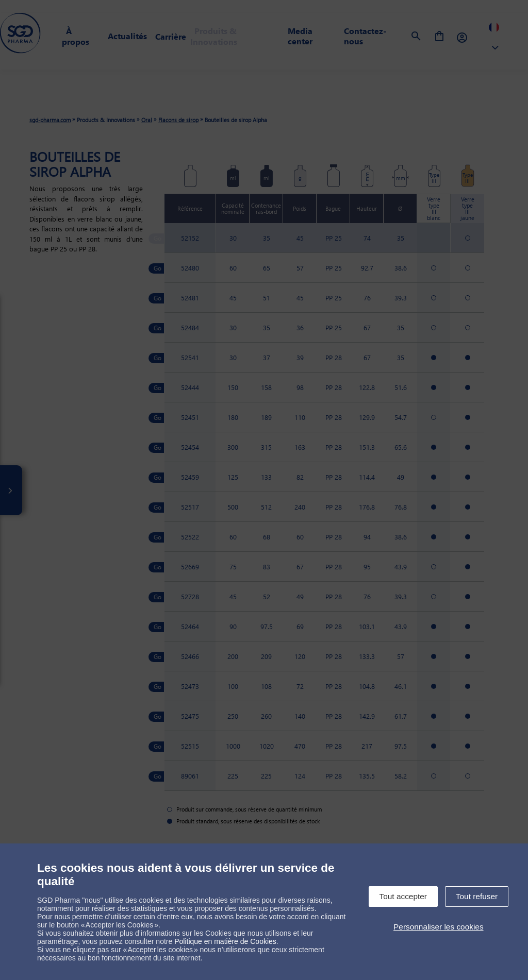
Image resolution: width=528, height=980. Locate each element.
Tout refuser (477, 896)
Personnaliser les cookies (439, 927)
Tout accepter (403, 896)
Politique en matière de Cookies (225, 941)
